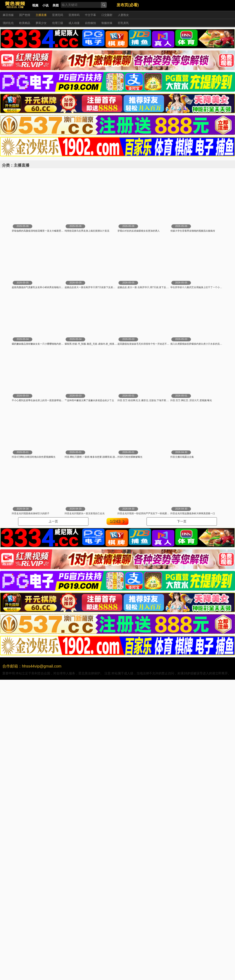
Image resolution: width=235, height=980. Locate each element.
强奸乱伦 (8, 23)
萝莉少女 (41, 23)
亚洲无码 (58, 15)
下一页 (182, 521)
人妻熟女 (123, 15)
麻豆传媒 (8, 15)
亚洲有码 (74, 15)
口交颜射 (107, 15)
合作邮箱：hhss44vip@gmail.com (32, 666)
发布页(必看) (128, 5)
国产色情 (25, 15)
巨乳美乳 (123, 23)
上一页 (53, 521)
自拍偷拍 (90, 23)
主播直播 (41, 15)
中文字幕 (90, 15)
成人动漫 (74, 23)
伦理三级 (58, 23)
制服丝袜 (107, 23)
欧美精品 (25, 23)
